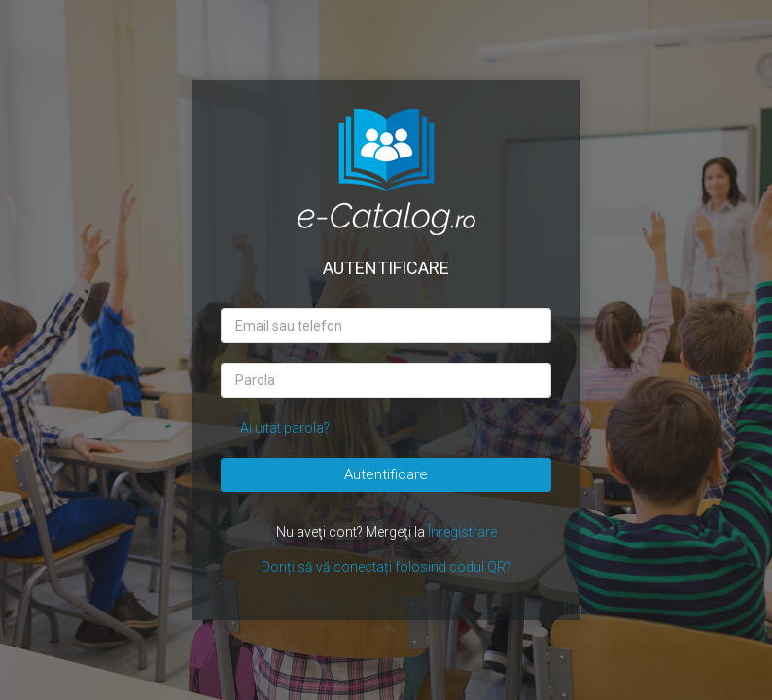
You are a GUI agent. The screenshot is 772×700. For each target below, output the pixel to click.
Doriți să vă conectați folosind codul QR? (386, 567)
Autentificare (386, 474)
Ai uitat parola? (285, 428)
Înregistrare (462, 532)
